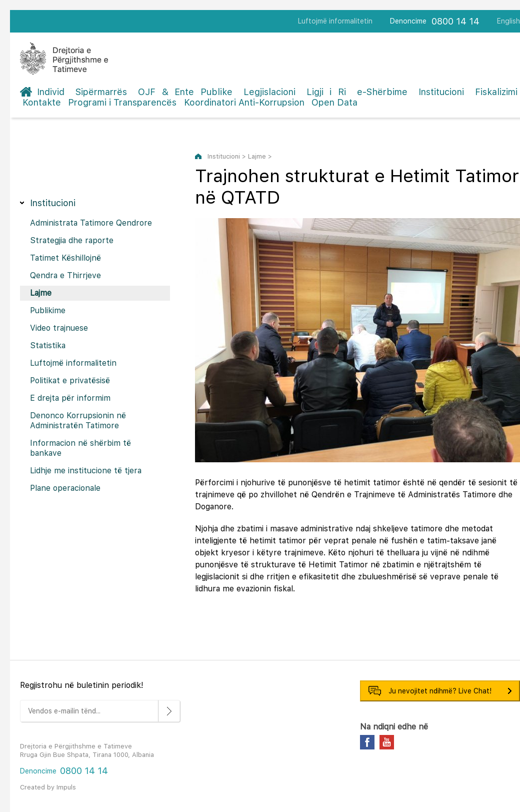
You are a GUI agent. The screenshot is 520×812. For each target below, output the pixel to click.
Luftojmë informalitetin (335, 21)
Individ (51, 92)
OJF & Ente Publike (185, 92)
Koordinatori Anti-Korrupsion (244, 102)
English (508, 21)
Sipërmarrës (101, 92)
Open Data (334, 102)
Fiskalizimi (496, 92)
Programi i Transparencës (122, 102)
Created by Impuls (48, 787)
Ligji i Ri (326, 92)
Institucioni (441, 92)
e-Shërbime (382, 92)
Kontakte (42, 102)
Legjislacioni (269, 92)
